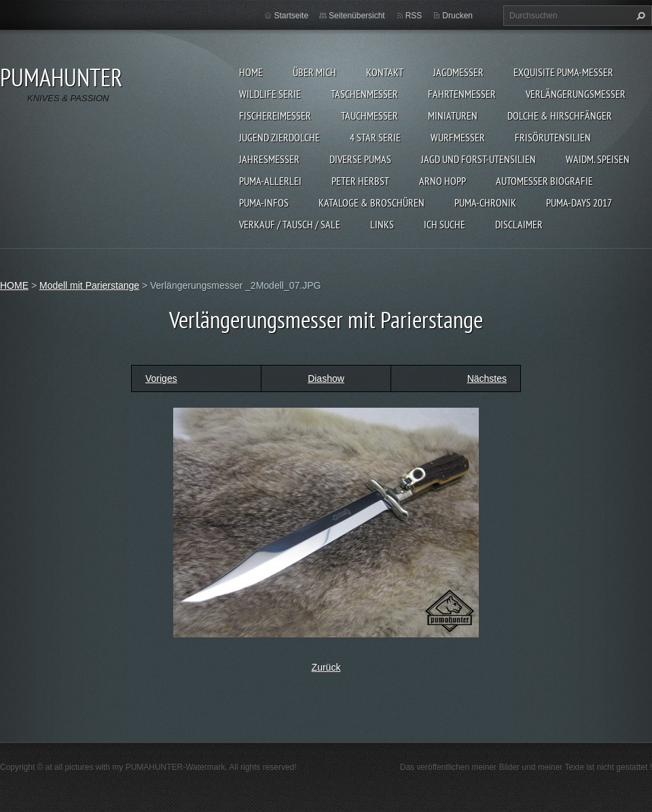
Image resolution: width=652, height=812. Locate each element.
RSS (414, 16)
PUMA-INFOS (264, 202)
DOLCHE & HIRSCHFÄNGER (560, 116)
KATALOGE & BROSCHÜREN (372, 202)
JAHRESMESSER (269, 159)
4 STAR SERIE (375, 137)
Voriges (161, 378)
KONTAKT (385, 72)
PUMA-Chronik (485, 202)
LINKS (382, 224)
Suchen (639, 16)
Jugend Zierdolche (279, 137)
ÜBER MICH (314, 72)
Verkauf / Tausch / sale (290, 224)
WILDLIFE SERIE (270, 94)
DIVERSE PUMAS (360, 159)
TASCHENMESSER (364, 94)
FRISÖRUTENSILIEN (553, 137)
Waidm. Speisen (598, 159)
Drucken (457, 16)
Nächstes (487, 378)
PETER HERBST (360, 181)
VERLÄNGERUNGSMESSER (576, 94)
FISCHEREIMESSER (275, 116)
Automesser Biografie (544, 181)
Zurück (326, 667)
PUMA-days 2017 (579, 202)
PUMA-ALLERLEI (270, 181)
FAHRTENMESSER (462, 94)
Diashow (326, 378)
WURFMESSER (458, 137)
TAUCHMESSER (369, 116)
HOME (251, 72)
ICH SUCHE (445, 224)
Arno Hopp (442, 181)
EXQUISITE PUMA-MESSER (563, 72)
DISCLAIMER (519, 224)
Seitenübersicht (357, 16)
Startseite (291, 16)
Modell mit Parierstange (89, 285)
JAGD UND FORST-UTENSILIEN (478, 159)
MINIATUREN (453, 116)
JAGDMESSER (458, 72)
